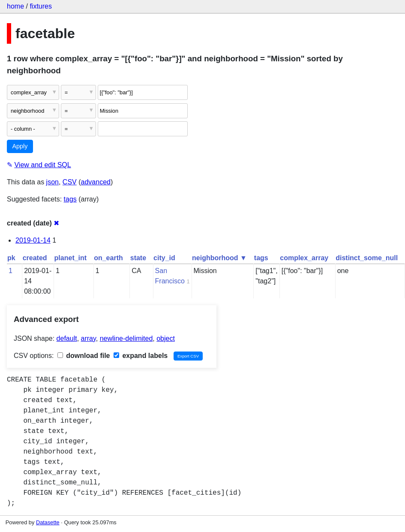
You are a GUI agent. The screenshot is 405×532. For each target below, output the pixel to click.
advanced (96, 182)
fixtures (41, 6)
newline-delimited (126, 338)
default (67, 338)
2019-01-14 (33, 240)
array (88, 338)
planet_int (71, 258)
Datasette (48, 522)
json (52, 182)
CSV (70, 182)
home (15, 6)
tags (70, 199)
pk (11, 258)
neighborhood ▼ (219, 258)
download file (84, 356)
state (138, 258)
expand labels (141, 356)
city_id (164, 258)
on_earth (108, 258)
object (166, 338)
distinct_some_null (367, 258)
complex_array (304, 258)
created (35, 258)
